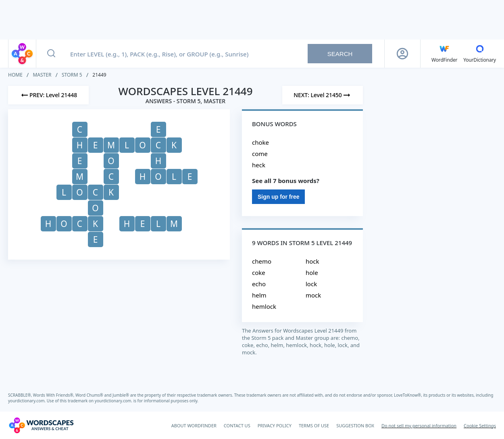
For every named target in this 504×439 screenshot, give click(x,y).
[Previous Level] (48, 95)
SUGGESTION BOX (355, 425)
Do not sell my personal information (419, 425)
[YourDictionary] (480, 54)
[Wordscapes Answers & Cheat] (41, 425)
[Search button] (51, 54)
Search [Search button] (340, 54)
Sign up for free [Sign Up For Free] (278, 197)
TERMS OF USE (314, 425)
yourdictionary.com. (27, 401)
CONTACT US (237, 425)
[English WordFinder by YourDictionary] (444, 54)
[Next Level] (323, 95)
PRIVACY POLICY (275, 425)
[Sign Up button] (402, 54)
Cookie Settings (480, 425)
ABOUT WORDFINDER (194, 425)
